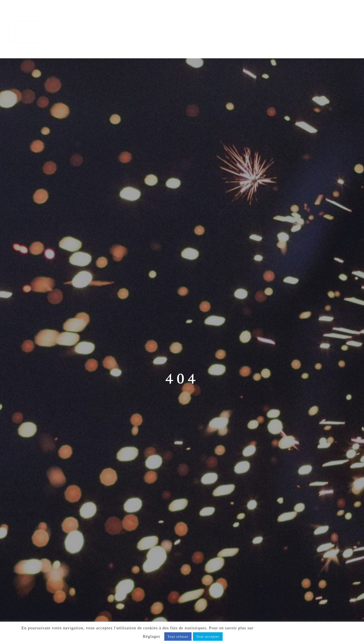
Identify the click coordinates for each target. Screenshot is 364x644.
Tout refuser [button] (178, 637)
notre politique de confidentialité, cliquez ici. (299, 628)
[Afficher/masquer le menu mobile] (353, 13)
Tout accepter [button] (208, 637)
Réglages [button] (151, 636)
